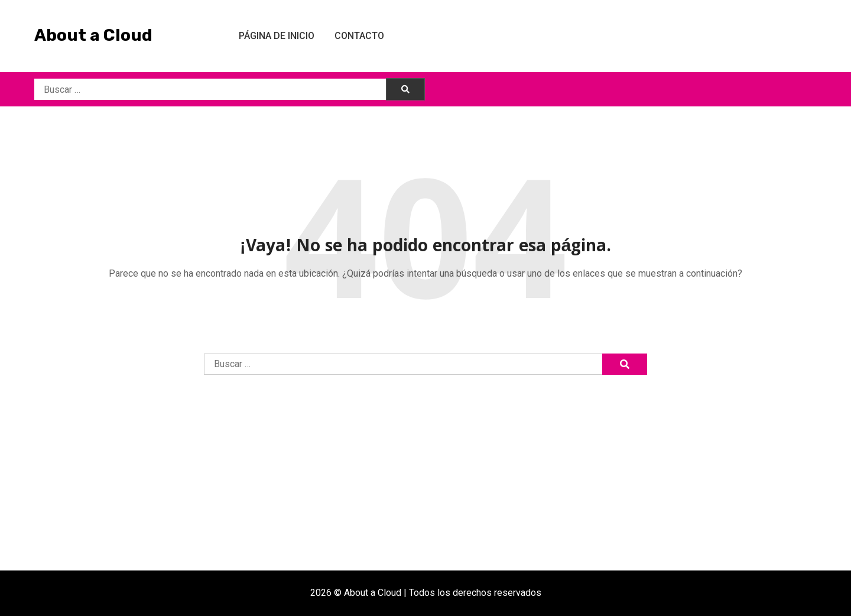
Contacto (359, 36)
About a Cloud (93, 35)
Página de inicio (277, 36)
